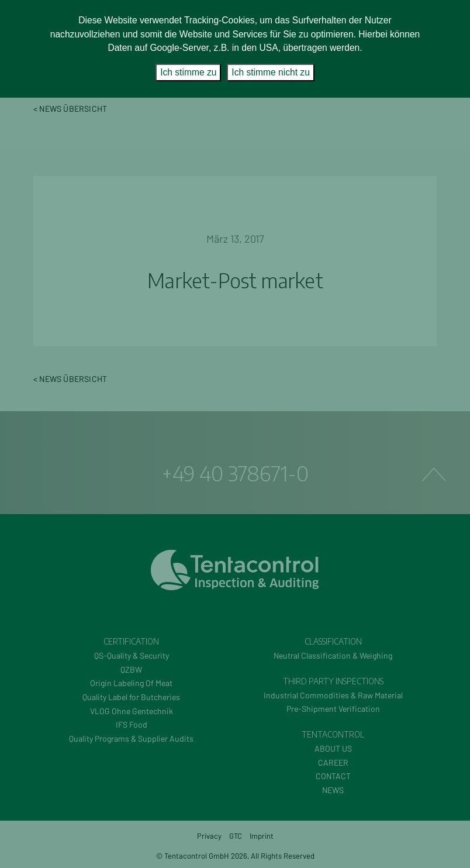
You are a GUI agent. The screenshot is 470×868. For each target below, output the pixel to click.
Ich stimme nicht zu (270, 72)
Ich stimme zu (188, 72)
